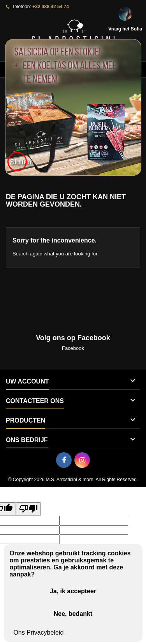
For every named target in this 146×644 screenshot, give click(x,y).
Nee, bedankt (73, 614)
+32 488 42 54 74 (51, 7)
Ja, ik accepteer (73, 591)
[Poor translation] (28, 509)
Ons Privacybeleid (38, 632)
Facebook (73, 348)
